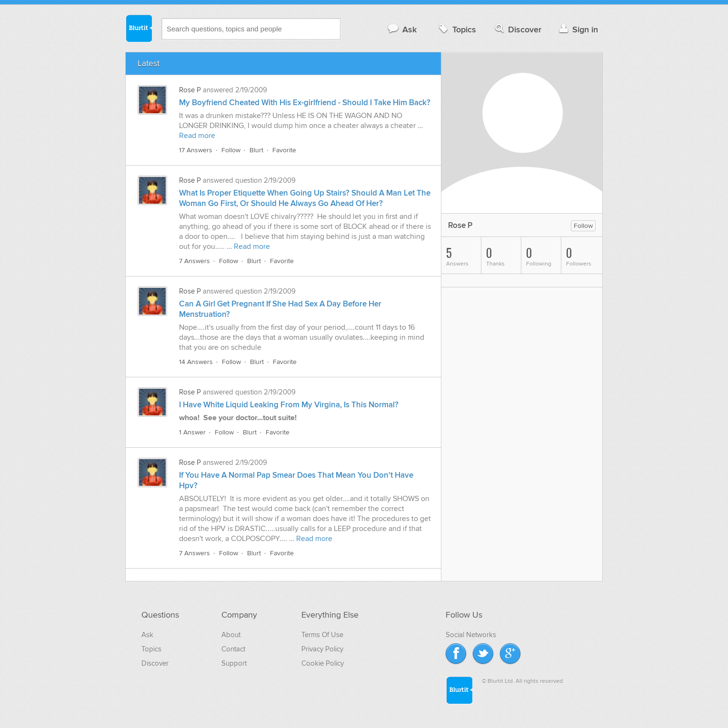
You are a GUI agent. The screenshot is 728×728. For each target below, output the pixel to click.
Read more (197, 136)
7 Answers (194, 261)
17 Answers (196, 150)
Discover (517, 29)
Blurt (256, 150)
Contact (233, 649)
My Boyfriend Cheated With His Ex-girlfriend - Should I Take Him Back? (305, 103)
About (231, 635)
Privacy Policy (322, 649)
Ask (402, 29)
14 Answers (196, 362)
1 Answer (192, 432)
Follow (231, 150)
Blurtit (139, 28)
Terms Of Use (322, 635)
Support (234, 663)
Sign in (577, 29)
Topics (456, 29)
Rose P (190, 90)
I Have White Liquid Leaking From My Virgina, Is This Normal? (289, 405)
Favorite (284, 150)
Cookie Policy (323, 663)
